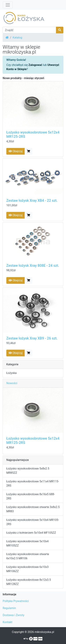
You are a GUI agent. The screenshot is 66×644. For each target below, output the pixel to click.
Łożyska (11, 373)
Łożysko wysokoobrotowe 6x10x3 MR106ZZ (27, 569)
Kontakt (7, 622)
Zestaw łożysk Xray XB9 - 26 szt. (32, 338)
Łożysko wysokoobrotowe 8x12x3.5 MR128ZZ (29, 582)
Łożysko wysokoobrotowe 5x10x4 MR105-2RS (33, 522)
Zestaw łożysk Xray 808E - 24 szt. (33, 266)
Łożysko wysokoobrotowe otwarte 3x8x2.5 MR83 (33, 509)
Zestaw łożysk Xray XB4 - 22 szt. (32, 200)
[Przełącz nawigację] (8, 5)
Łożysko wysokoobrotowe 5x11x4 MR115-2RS (33, 483)
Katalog (18, 38)
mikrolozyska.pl (44, 632)
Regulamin (9, 608)
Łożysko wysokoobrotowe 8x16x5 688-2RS (31, 496)
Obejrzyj (16, 151)
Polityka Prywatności (16, 601)
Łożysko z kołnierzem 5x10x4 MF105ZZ (31, 533)
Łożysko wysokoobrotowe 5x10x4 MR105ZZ (27, 543)
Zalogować (35, 65)
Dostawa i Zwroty (13, 615)
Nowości (12, 383)
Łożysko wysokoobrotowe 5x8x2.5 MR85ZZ (28, 471)
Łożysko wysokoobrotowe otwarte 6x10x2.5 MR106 (28, 556)
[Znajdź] (29, 30)
